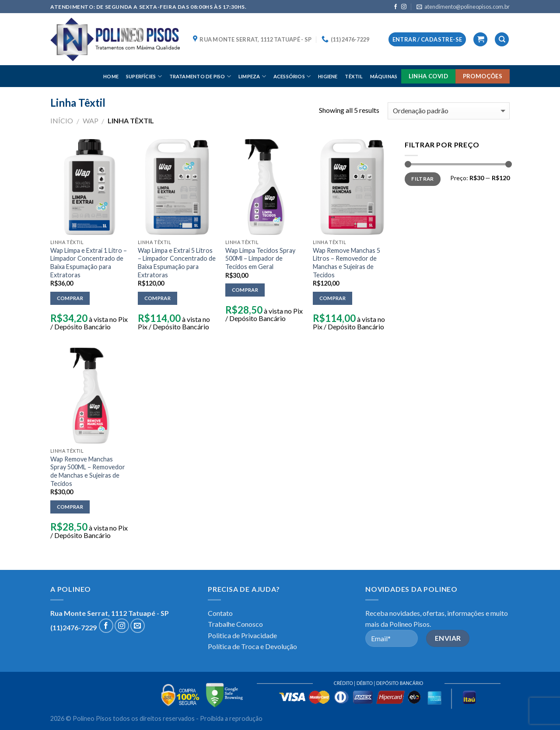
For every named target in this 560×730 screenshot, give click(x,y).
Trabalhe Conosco (235, 624)
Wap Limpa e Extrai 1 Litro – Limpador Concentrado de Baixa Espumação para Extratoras (89, 263)
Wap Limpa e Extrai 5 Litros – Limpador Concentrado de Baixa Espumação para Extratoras (177, 263)
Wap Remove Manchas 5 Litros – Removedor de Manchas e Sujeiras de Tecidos (346, 263)
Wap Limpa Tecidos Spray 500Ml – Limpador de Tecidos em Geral (260, 258)
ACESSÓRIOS (292, 76)
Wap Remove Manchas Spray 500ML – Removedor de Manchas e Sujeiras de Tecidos (88, 471)
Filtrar (423, 179)
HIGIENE (328, 76)
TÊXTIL (353, 76)
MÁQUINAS (384, 76)
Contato (220, 613)
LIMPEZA (252, 76)
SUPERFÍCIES (144, 76)
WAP (91, 121)
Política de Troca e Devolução (252, 646)
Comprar (70, 298)
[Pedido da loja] (449, 111)
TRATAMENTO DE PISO (200, 76)
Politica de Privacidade (242, 635)
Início (62, 121)
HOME (111, 76)
